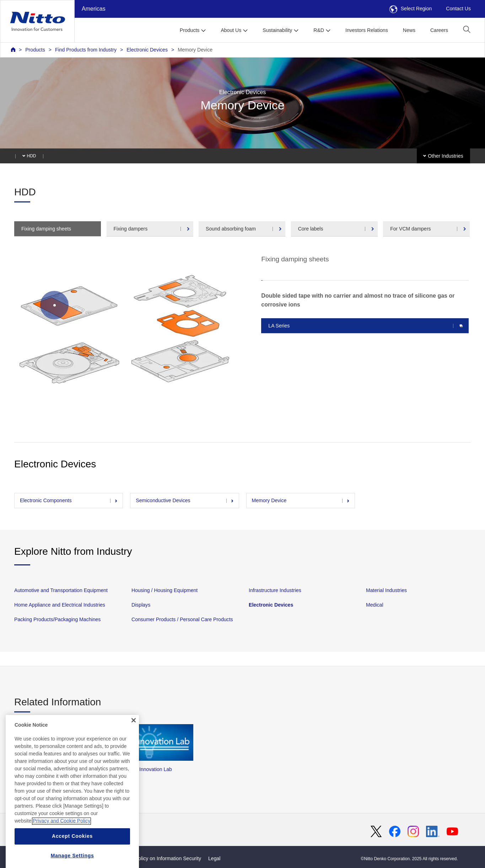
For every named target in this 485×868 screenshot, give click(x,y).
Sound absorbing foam (231, 229)
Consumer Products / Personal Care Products (182, 619)
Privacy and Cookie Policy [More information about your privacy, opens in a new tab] (61, 834)
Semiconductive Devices (163, 500)
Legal (214, 858)
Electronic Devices (147, 50)
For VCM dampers (410, 229)
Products (35, 50)
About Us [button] (231, 30)
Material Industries (386, 590)
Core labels (311, 229)
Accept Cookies (72, 849)
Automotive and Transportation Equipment (61, 590)
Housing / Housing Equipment (165, 590)
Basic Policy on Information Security (161, 858)
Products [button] (190, 30)
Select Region (411, 9)
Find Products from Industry (86, 50)
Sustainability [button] (277, 30)
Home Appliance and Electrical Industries (60, 605)
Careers (439, 30)
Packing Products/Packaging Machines (57, 619)
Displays (141, 605)
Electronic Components (46, 500)
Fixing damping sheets (46, 229)
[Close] (134, 733)
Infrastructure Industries (275, 590)
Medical (375, 605)
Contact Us (458, 9)
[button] (467, 29)
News (409, 30)
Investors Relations (367, 30)
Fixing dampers (131, 229)
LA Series (279, 326)
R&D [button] (319, 30)
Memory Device (195, 50)
